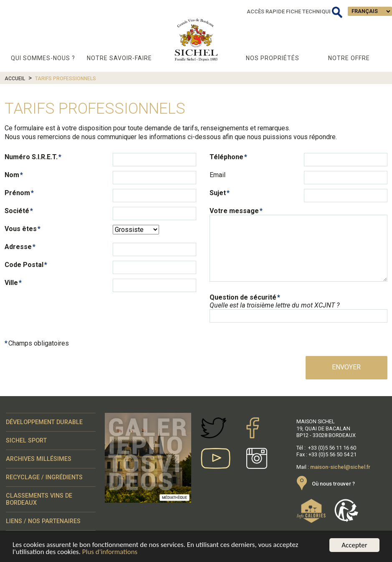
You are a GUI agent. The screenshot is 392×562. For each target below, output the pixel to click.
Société (17, 211)
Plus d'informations (110, 553)
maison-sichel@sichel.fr (340, 467)
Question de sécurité (243, 297)
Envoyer (346, 367)
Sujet (218, 193)
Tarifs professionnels (66, 79)
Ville (11, 283)
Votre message (234, 211)
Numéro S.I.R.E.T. (31, 157)
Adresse (18, 247)
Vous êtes (21, 229)
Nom (12, 175)
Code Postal (24, 265)
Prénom (17, 193)
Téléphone (226, 157)
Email (217, 175)
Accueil (15, 79)
